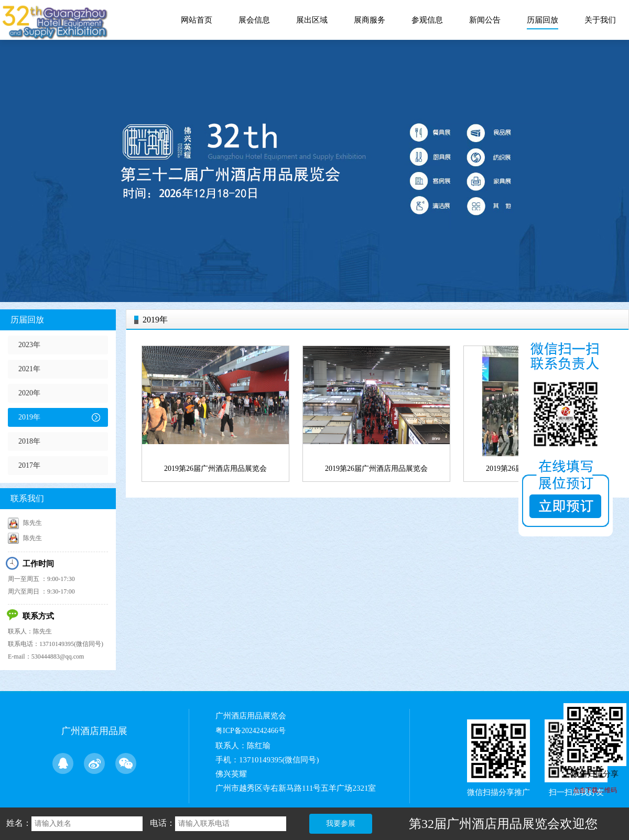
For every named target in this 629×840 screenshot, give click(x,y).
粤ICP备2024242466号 (251, 731)
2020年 (29, 393)
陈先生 (25, 523)
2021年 (29, 369)
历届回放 (27, 320)
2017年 (29, 465)
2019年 (29, 417)
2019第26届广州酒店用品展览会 (215, 469)
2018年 (29, 441)
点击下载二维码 (595, 790)
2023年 (29, 345)
